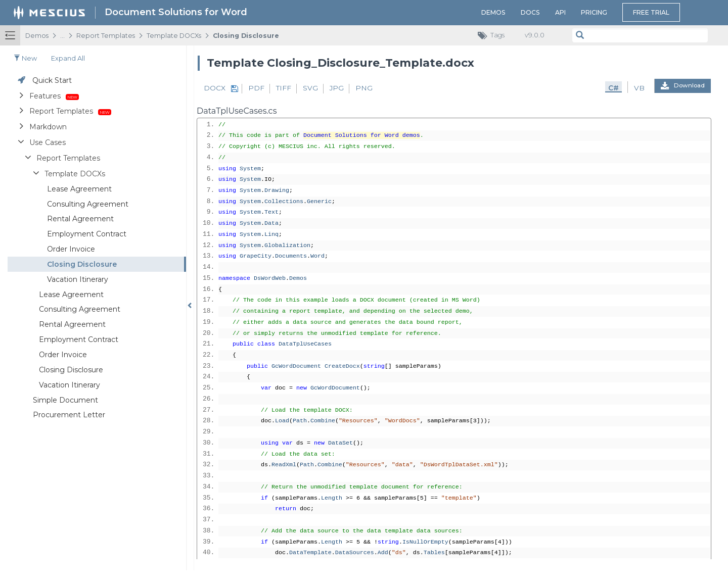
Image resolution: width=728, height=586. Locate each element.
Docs (530, 12)
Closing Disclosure (246, 36)
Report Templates (106, 36)
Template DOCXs (174, 36)
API (560, 12)
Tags (494, 36)
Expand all (68, 58)
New (25, 58)
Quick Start (52, 80)
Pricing (594, 12)
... (62, 36)
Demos (493, 12)
